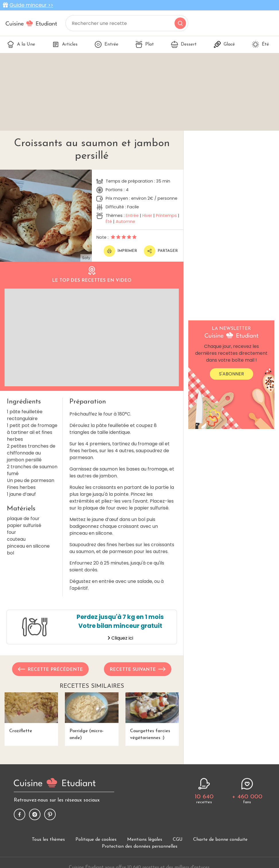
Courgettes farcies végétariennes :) (152, 716)
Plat (145, 44)
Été (260, 44)
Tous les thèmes (48, 840)
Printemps (166, 215)
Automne (125, 222)
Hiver (147, 215)
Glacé (224, 44)
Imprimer (120, 251)
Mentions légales (145, 840)
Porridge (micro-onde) (92, 716)
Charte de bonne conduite (220, 840)
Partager (161, 251)
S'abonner (231, 374)
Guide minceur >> (31, 5)
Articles (65, 44)
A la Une (21, 44)
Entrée (106, 44)
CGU (178, 840)
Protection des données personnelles (140, 847)
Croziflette (31, 713)
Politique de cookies (96, 840)
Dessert (184, 44)
